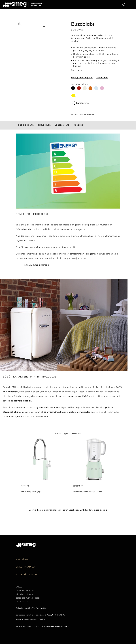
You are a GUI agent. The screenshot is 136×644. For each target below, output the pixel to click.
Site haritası (22, 602)
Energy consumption (82, 77)
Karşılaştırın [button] (80, 103)
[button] (20, 24)
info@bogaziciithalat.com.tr (57, 626)
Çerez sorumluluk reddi (28, 598)
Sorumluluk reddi (25, 591)
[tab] (26, 125)
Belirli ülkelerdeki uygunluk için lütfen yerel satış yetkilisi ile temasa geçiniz (68, 510)
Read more (76, 70)
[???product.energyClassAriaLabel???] (74, 95)
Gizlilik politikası (25, 594)
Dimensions (102, 77)
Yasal (19, 587)
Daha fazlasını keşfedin (37, 265)
